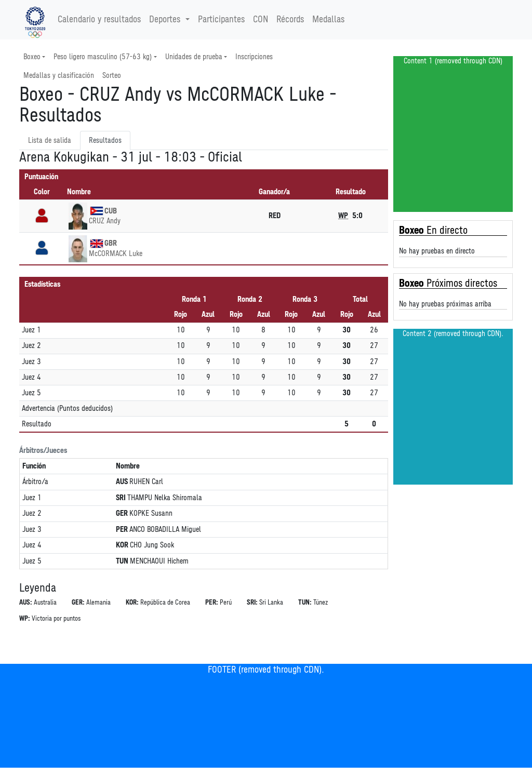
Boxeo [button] (32, 57)
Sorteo (112, 76)
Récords (290, 20)
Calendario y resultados (99, 20)
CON (261, 20)
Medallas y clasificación (59, 76)
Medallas (328, 20)
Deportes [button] (166, 20)
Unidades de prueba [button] (194, 57)
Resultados (105, 141)
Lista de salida (50, 141)
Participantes (221, 20)
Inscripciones (254, 57)
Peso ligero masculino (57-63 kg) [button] (103, 57)
